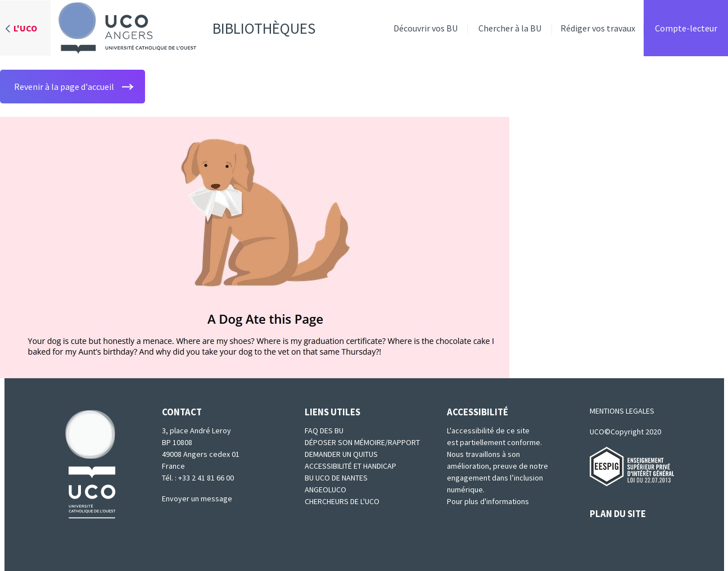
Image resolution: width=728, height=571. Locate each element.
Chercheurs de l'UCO (342, 501)
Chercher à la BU (510, 28)
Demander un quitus (341, 454)
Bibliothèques (183, 28)
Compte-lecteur (686, 28)
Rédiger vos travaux (598, 28)
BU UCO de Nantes (336, 478)
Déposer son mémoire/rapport (362, 442)
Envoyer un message (197, 499)
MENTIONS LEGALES (622, 411)
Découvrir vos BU (426, 28)
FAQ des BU (324, 430)
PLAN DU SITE (618, 514)
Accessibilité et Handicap (351, 466)
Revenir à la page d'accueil (64, 87)
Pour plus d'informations (488, 501)
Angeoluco (325, 490)
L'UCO (25, 28)
